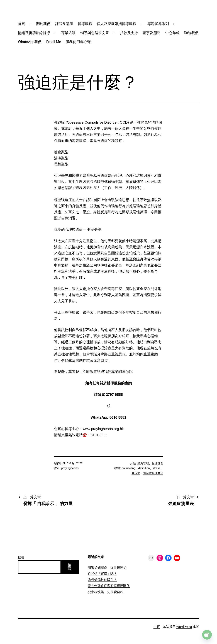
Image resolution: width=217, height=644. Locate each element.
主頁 (157, 627)
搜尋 (21, 557)
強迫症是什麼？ (153, 473)
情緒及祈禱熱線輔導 (34, 33)
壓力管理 (143, 463)
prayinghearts (70, 468)
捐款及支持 (129, 33)
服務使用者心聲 (78, 42)
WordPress (184, 627)
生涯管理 (157, 463)
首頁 (21, 24)
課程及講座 (64, 24)
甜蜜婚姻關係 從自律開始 (107, 567)
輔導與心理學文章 (95, 33)
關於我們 (43, 24)
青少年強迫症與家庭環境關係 (109, 586)
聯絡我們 (191, 33)
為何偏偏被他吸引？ (102, 580)
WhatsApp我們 (30, 42)
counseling (129, 468)
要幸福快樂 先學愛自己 (106, 592)
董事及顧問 (152, 33)
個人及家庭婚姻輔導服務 (116, 24)
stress (156, 468)
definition (144, 468)
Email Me (54, 42)
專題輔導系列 (158, 24)
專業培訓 (68, 33)
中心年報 (172, 33)
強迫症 (136, 473)
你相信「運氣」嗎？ (102, 574)
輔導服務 (85, 24)
